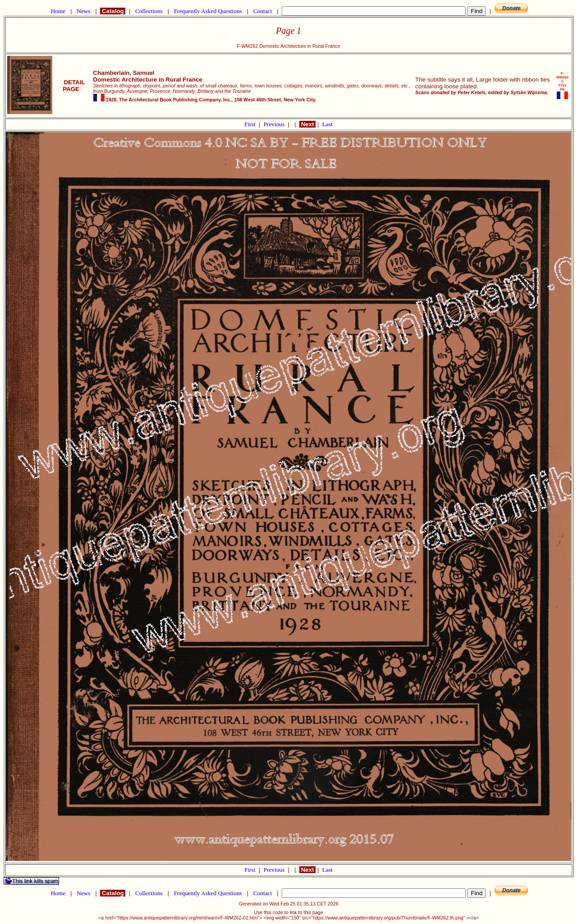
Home (58, 11)
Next (307, 124)
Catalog (113, 11)
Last (327, 124)
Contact (262, 11)
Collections (149, 11)
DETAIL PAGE (73, 86)
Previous (275, 124)
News (84, 11)
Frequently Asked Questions (208, 11)
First (251, 124)
